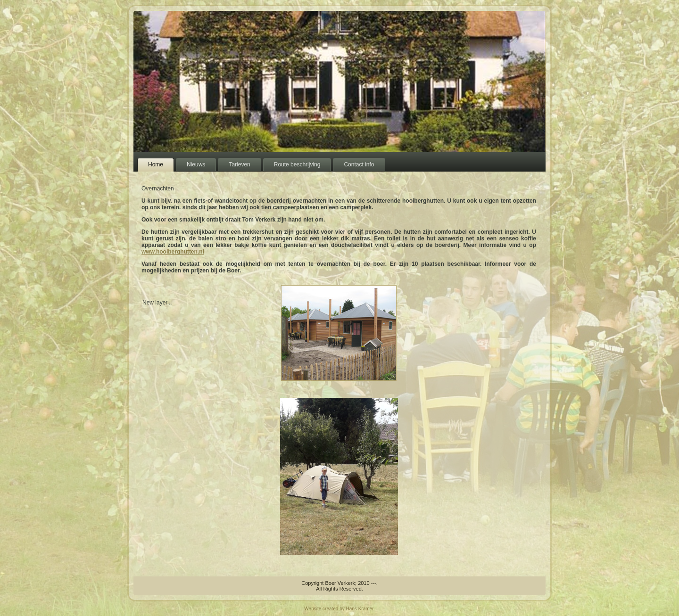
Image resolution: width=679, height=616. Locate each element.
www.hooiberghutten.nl (173, 252)
